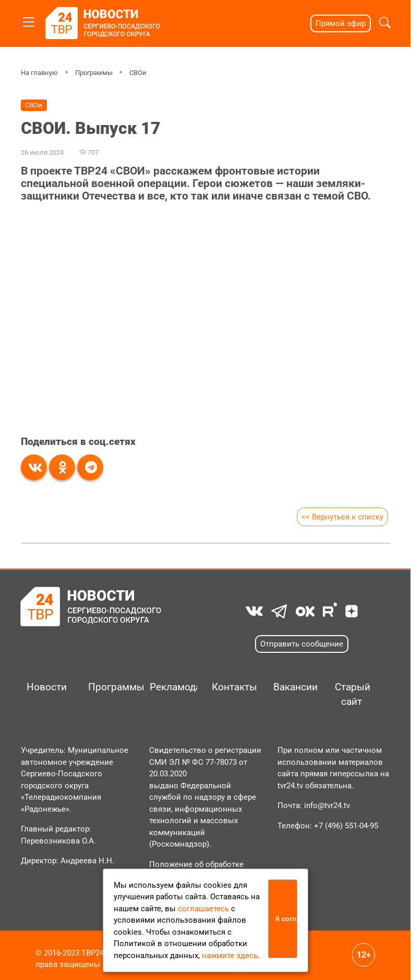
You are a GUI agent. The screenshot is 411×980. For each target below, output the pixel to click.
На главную (39, 73)
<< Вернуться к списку (342, 517)
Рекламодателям (170, 687)
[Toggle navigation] (29, 20)
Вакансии (293, 687)
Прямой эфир (341, 23)
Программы (93, 73)
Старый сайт (353, 694)
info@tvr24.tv (327, 805)
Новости (46, 687)
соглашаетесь (203, 909)
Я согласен (286, 919)
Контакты (232, 687)
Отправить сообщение (302, 644)
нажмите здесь (230, 956)
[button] (385, 24)
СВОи (138, 73)
